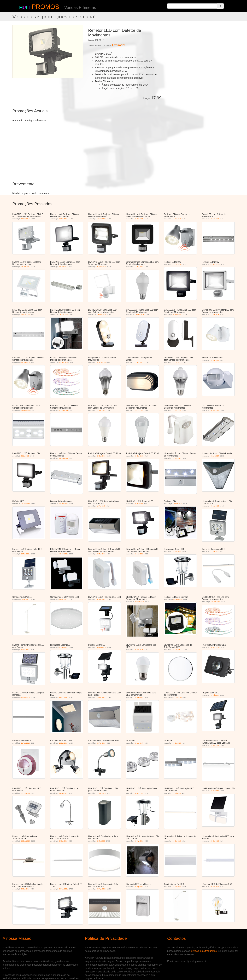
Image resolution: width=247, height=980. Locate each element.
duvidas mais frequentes (204, 951)
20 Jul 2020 (101, 841)
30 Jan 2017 (215, 219)
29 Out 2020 (101, 456)
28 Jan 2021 (25, 267)
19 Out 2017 (177, 363)
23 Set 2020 (177, 599)
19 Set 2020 (64, 315)
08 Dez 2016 (215, 410)
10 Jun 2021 (101, 698)
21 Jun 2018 (215, 315)
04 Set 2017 (25, 599)
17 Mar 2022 (101, 219)
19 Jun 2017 (177, 219)
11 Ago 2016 (25, 743)
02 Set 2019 (215, 791)
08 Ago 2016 (101, 647)
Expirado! (119, 45)
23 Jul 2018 (139, 504)
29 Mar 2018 (215, 745)
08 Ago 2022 (101, 889)
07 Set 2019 (140, 602)
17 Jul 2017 (215, 552)
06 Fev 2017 (101, 743)
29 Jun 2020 (63, 841)
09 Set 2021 (25, 889)
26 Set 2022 (139, 219)
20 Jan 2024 (178, 698)
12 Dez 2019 (25, 841)
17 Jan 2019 (101, 410)
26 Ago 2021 (139, 698)
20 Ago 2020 (139, 841)
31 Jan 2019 (101, 599)
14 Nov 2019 (63, 458)
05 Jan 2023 (101, 554)
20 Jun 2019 (25, 363)
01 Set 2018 (177, 504)
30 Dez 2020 (177, 458)
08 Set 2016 (177, 887)
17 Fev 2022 (177, 410)
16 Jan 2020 (63, 219)
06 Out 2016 (215, 887)
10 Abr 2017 (215, 456)
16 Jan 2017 (139, 363)
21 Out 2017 (64, 504)
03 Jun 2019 (139, 793)
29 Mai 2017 (139, 743)
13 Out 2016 (177, 264)
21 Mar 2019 (101, 267)
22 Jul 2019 (25, 456)
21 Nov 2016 (101, 363)
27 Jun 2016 (63, 647)
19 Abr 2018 (101, 506)
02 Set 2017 (26, 504)
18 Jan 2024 (139, 267)
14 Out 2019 (139, 410)
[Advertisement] (199, 49)
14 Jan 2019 (63, 793)
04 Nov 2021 (63, 889)
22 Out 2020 (177, 841)
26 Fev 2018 (25, 315)
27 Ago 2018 (25, 793)
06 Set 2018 (139, 650)
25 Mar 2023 (140, 315)
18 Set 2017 (63, 599)
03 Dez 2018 (177, 650)
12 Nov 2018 (63, 410)
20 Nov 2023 (139, 554)
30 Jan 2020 (215, 506)
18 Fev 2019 (63, 267)
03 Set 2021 (64, 554)
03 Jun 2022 (64, 363)
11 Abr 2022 (25, 650)
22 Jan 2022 (215, 602)
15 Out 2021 (102, 315)
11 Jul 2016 (215, 695)
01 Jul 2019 (177, 793)
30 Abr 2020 (63, 698)
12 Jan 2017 (63, 743)
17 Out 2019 (25, 698)
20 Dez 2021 (25, 410)
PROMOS (45, 7)
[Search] (220, 6)
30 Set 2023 (177, 315)
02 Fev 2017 (215, 264)
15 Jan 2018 (25, 219)
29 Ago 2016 (139, 887)
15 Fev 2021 (25, 554)
